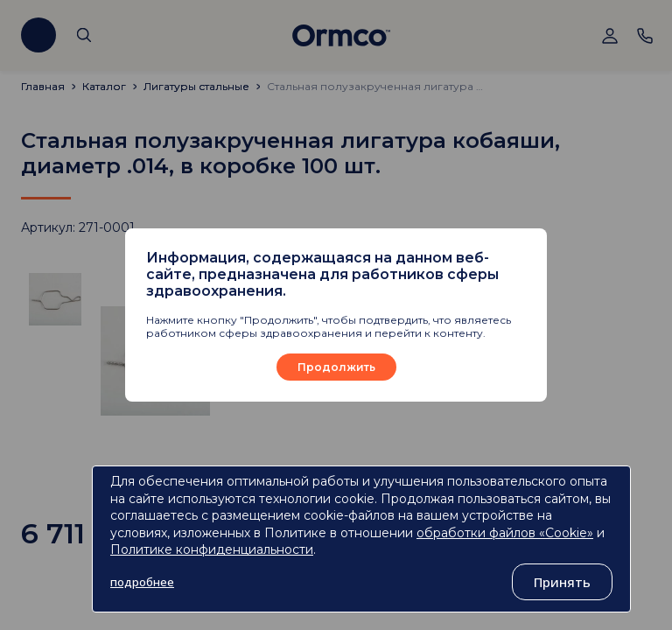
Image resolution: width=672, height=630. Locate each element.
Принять (562, 582)
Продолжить (336, 367)
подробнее (142, 582)
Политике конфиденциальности (212, 549)
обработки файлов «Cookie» (505, 533)
